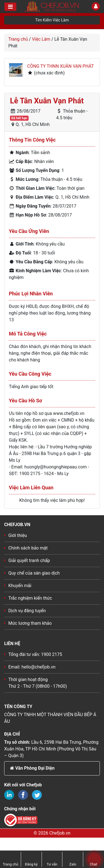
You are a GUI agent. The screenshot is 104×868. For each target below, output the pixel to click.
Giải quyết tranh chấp (29, 561)
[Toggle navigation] (10, 7)
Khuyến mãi (20, 586)
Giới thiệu (18, 535)
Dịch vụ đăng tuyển (27, 611)
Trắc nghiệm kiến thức (30, 598)
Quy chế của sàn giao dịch (34, 573)
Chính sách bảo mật (28, 548)
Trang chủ (18, 39)
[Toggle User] (96, 6)
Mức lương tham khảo (30, 623)
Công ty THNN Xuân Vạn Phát (60, 66)
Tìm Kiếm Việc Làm (52, 20)
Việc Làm (41, 39)
